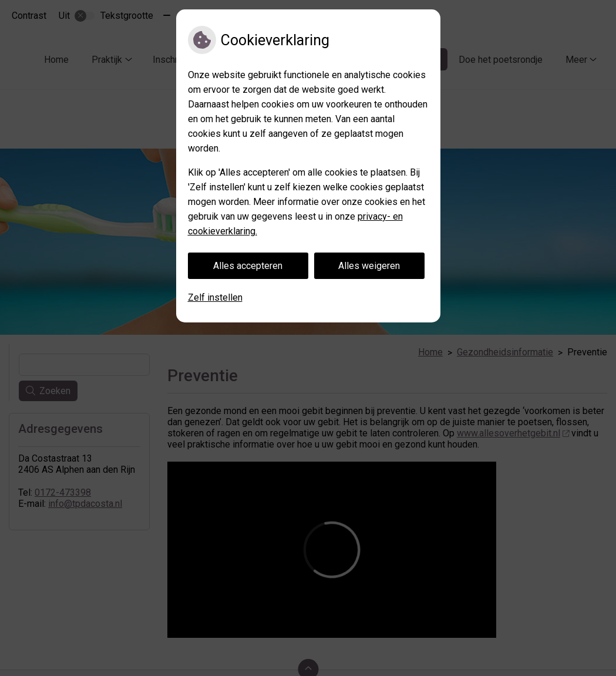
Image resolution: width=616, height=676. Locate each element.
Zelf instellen (215, 297)
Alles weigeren (369, 266)
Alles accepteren (248, 266)
